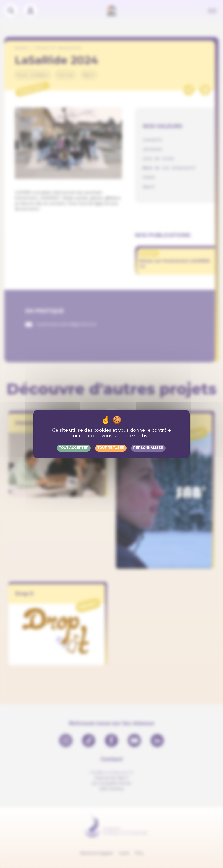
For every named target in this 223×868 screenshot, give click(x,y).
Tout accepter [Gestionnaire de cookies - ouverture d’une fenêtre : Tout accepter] (74, 448)
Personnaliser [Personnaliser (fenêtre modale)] (148, 448)
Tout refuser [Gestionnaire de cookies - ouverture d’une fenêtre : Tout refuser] (111, 448)
